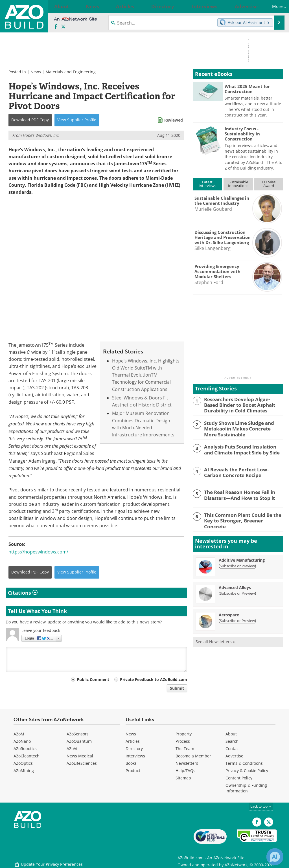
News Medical (80, 756)
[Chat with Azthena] (275, 857)
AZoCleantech (27, 756)
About (231, 734)
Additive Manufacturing (242, 557)
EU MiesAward (269, 184)
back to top (261, 807)
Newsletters (187, 763)
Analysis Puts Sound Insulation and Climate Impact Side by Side (241, 447)
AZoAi (72, 749)
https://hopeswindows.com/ (38, 552)
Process (183, 741)
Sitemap (183, 778)
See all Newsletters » (215, 639)
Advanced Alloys (235, 584)
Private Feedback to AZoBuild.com (154, 680)
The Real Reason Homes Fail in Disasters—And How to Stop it (236, 493)
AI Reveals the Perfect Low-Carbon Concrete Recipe (241, 470)
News (36, 72)
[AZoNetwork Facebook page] (56, 27)
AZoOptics (23, 763)
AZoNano (22, 741)
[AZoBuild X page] (63, 27)
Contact (233, 749)
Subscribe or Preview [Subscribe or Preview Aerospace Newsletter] (237, 618)
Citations (23, 593)
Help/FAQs (185, 771)
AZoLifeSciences (82, 763)
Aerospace (229, 612)
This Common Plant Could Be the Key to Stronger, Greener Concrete (244, 515)
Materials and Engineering (71, 72)
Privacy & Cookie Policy (247, 771)
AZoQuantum (79, 741)
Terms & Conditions (244, 763)
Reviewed (174, 120)
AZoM (19, 734)
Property (184, 734)
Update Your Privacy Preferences (48, 861)
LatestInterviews (207, 184)
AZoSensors (78, 734)
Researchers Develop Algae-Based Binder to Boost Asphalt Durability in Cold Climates (244, 404)
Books (131, 763)
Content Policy (239, 778)
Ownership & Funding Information (246, 788)
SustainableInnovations (238, 184)
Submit (177, 688)
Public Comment (93, 680)
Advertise (234, 756)
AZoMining (24, 771)
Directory (134, 749)
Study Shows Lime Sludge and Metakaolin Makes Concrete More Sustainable (240, 427)
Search (232, 741)
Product (133, 771)
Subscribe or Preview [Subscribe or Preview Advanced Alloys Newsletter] (237, 590)
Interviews (135, 756)
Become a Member (193, 756)
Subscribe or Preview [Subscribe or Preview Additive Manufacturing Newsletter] (237, 563)
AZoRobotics (25, 749)
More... (273, 6)
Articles (133, 741)
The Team (185, 749)
